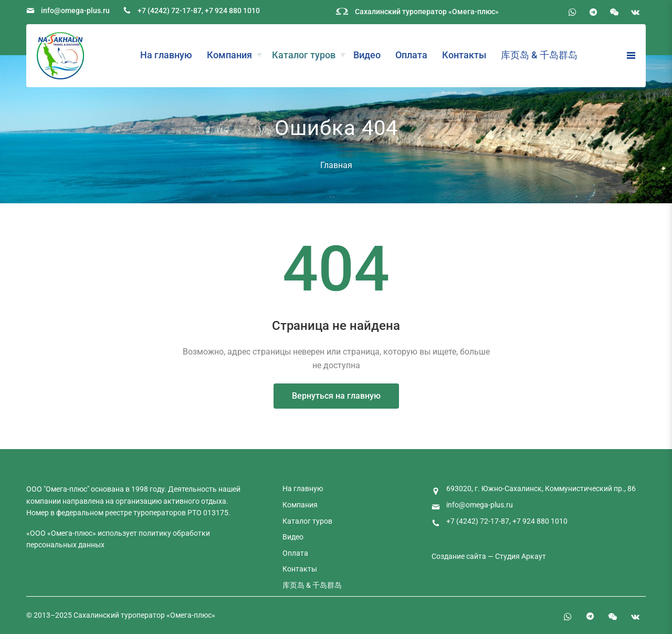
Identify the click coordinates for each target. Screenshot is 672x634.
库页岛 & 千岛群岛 (539, 55)
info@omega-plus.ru (75, 11)
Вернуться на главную (336, 396)
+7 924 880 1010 (232, 11)
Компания (229, 55)
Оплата (411, 55)
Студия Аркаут (521, 556)
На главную (166, 55)
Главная (336, 165)
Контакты (464, 55)
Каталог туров (304, 55)
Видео (367, 55)
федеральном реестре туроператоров (121, 513)
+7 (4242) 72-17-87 (170, 11)
